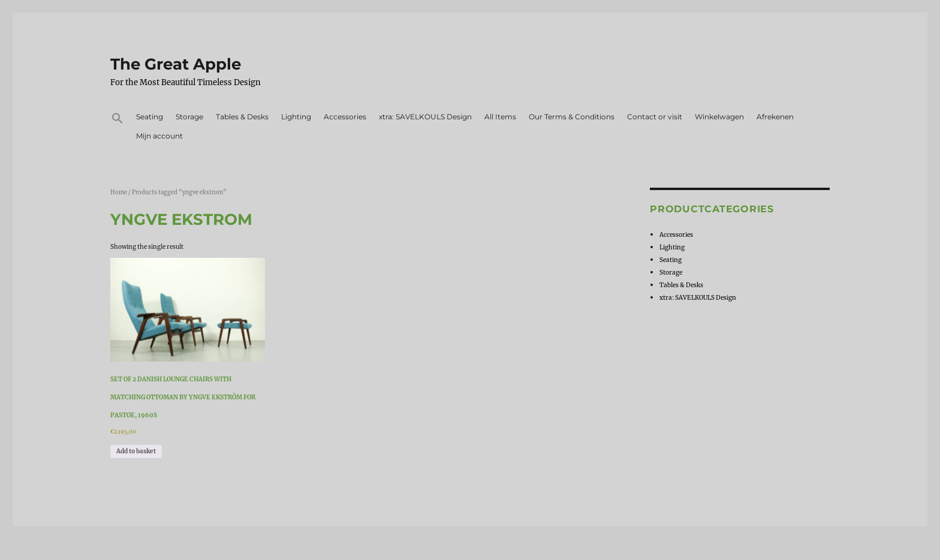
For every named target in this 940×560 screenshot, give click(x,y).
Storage (189, 117)
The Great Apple (176, 64)
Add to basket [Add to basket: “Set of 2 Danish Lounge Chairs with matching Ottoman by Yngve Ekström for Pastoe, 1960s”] (136, 451)
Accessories (345, 117)
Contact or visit (655, 117)
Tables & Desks (242, 117)
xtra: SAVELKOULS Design (425, 117)
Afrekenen (775, 117)
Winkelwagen (719, 117)
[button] (117, 120)
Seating (150, 117)
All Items (500, 117)
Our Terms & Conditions (572, 117)
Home (119, 192)
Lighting (296, 117)
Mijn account (159, 136)
